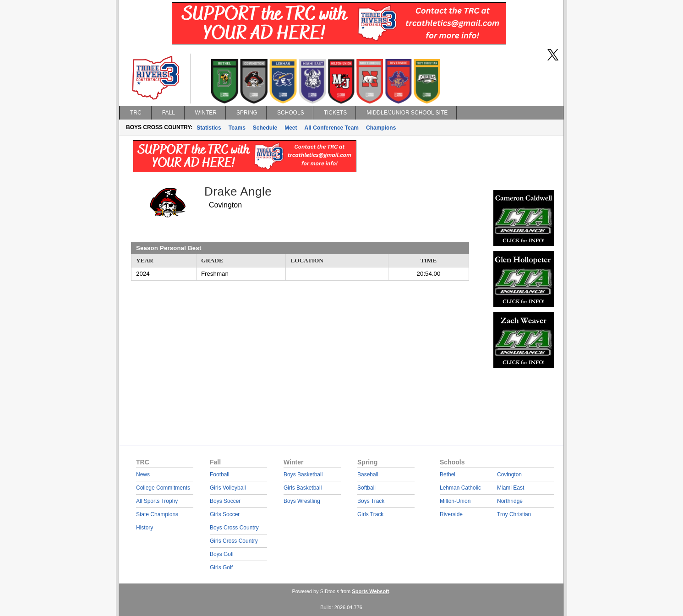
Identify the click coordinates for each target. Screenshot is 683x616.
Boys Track (371, 501)
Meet (291, 128)
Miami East (511, 488)
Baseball (368, 474)
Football (220, 474)
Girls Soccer (225, 514)
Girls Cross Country (234, 541)
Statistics (209, 128)
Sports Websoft (370, 591)
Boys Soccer (225, 501)
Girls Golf (221, 567)
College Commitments (163, 488)
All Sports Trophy (157, 501)
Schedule (265, 128)
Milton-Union (455, 501)
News (143, 474)
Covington (509, 474)
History (145, 528)
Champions (381, 128)
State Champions (157, 514)
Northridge (510, 501)
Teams (237, 128)
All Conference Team (332, 128)
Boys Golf (222, 554)
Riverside (451, 514)
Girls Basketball (303, 488)
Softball (366, 488)
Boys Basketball (303, 474)
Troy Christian (514, 514)
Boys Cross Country (234, 528)
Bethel (448, 474)
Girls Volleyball (228, 488)
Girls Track (370, 514)
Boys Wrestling (302, 501)
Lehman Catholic (460, 488)
